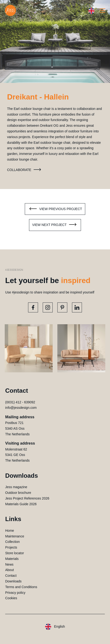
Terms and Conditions (21, 587)
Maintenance (15, 536)
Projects (11, 547)
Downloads (13, 581)
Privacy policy (15, 593)
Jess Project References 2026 (27, 498)
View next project (55, 225)
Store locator (15, 553)
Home (10, 531)
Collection (12, 542)
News (9, 564)
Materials (12, 559)
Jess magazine (16, 487)
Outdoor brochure (18, 493)
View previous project (55, 209)
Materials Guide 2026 (21, 504)
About (10, 570)
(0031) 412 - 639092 (20, 402)
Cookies (11, 598)
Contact (11, 576)
